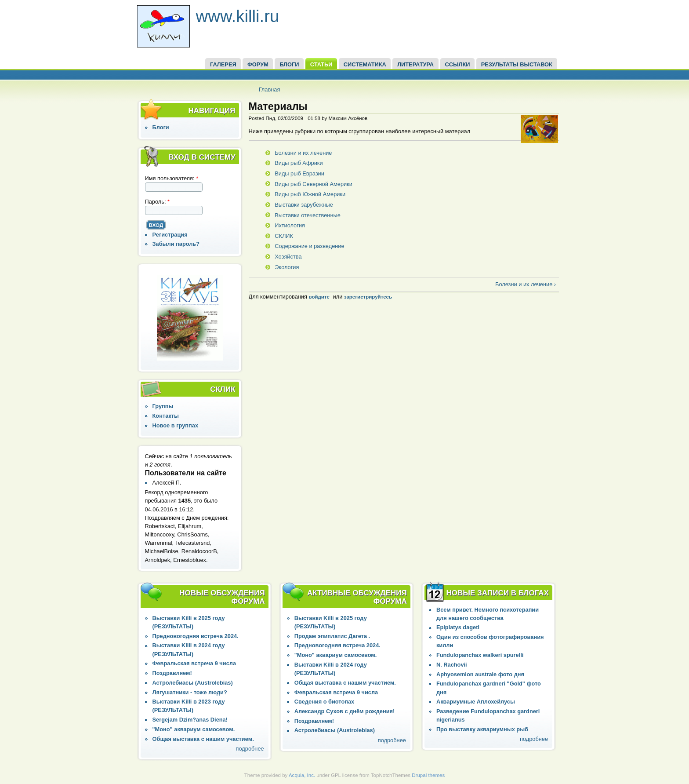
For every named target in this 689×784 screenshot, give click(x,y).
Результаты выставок (517, 64)
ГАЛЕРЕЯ (223, 64)
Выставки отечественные (308, 215)
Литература (415, 64)
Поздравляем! (172, 673)
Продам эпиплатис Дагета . (332, 636)
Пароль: (158, 202)
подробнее (250, 749)
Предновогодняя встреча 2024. (196, 636)
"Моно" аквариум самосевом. (194, 729)
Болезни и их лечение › (526, 284)
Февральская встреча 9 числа (194, 663)
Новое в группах (175, 425)
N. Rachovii (452, 665)
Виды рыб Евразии (299, 173)
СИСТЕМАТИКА (365, 64)
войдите (319, 297)
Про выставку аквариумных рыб (482, 729)
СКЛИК (284, 236)
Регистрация (170, 235)
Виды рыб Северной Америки (314, 184)
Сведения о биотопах (324, 702)
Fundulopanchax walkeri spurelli (480, 655)
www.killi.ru (238, 16)
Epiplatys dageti (458, 627)
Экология (287, 267)
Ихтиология (290, 225)
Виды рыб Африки (299, 163)
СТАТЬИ (321, 64)
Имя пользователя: (172, 178)
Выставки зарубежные (304, 205)
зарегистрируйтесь (368, 297)
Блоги (161, 127)
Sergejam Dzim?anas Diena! (190, 720)
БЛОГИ (289, 64)
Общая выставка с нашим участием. (203, 739)
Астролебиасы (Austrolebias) (193, 683)
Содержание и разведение (309, 246)
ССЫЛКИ (457, 64)
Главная (270, 89)
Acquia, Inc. (302, 775)
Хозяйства (288, 257)
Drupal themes (428, 775)
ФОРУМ (258, 64)
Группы (163, 406)
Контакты (166, 416)
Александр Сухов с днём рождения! (345, 711)
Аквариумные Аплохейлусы (476, 702)
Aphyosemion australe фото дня (480, 674)
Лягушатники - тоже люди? (190, 692)
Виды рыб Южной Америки (310, 194)
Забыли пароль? (176, 244)
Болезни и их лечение (303, 153)
